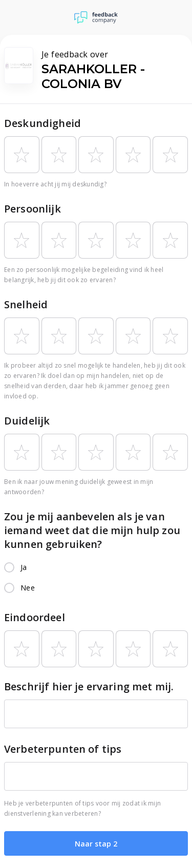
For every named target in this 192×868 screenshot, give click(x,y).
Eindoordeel (35, 617)
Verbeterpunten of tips (63, 749)
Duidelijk (27, 421)
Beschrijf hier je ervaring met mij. (89, 686)
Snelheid (26, 304)
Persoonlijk (33, 209)
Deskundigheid (42, 123)
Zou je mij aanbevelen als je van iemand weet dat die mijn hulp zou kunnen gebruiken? (92, 530)
